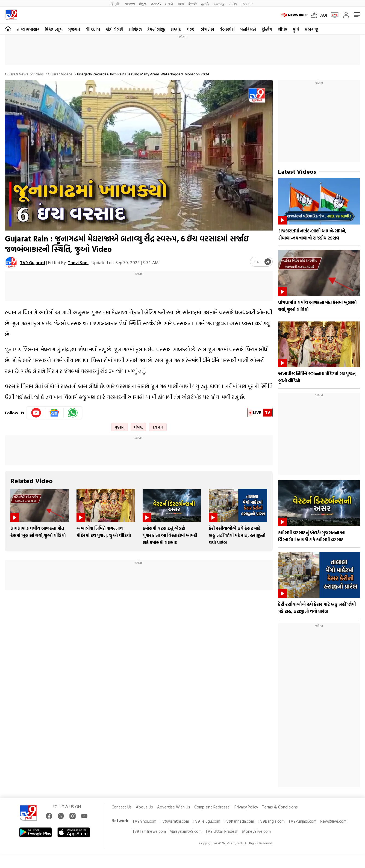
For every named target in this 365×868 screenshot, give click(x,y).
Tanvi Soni (78, 262)
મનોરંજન (248, 29)
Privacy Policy (246, 807)
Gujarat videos (60, 74)
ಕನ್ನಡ (143, 4)
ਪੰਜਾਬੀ (193, 4)
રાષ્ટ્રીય (176, 29)
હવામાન (158, 427)
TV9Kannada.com (239, 821)
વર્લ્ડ (190, 29)
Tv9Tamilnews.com (149, 831)
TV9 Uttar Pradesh (222, 831)
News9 (130, 4)
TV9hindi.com (144, 821)
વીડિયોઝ (93, 29)
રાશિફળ (135, 29)
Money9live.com (256, 831)
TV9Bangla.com (271, 821)
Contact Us (122, 807)
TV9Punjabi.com (302, 821)
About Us (144, 807)
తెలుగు (156, 4)
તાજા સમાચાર (28, 29)
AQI (324, 15)
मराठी (169, 4)
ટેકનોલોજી (156, 29)
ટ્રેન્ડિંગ (267, 29)
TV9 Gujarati (33, 262)
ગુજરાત (74, 29)
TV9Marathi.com (174, 821)
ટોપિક (282, 29)
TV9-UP (247, 4)
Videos (38, 74)
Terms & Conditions (280, 807)
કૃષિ (296, 29)
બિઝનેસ (207, 29)
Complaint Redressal (212, 807)
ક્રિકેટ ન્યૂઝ (54, 29)
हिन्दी (115, 4)
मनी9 (233, 4)
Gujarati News (17, 74)
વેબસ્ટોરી (227, 29)
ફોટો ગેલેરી (114, 29)
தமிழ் (205, 4)
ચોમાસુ (138, 427)
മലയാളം (219, 4)
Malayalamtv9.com (186, 831)
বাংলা (181, 4)
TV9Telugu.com (206, 821)
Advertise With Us (174, 807)
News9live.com (333, 821)
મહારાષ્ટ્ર (311, 29)
